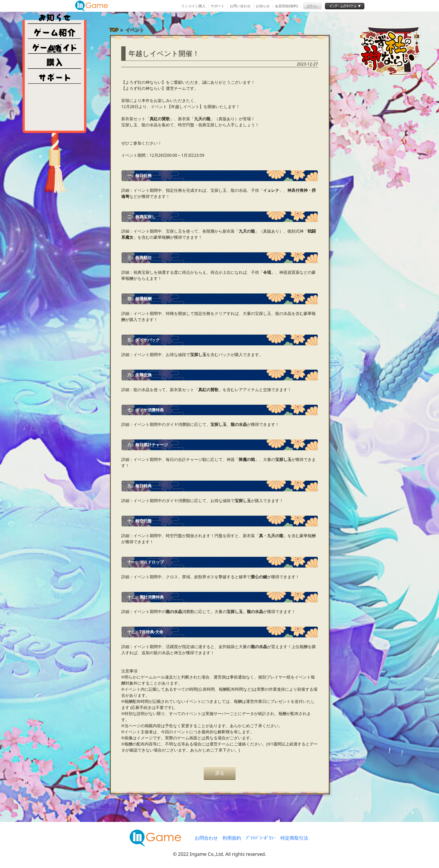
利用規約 (232, 838)
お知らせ (263, 6)
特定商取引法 (294, 838)
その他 (54, 76)
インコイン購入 (193, 6)
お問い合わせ (240, 6)
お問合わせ (206, 838)
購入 (54, 61)
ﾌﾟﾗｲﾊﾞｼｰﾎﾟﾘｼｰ (261, 838)
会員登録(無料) (286, 6)
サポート (218, 6)
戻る (220, 773)
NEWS (54, 16)
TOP (114, 30)
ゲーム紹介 (54, 31)
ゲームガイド (54, 46)
